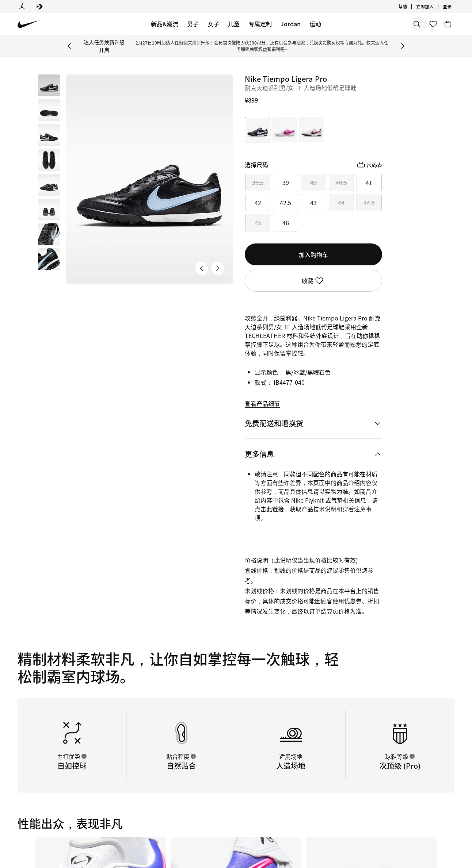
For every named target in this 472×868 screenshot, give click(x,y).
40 (313, 183)
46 (286, 223)
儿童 (234, 24)
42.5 (286, 203)
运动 (315, 24)
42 (258, 203)
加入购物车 (313, 254)
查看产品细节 (262, 403)
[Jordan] (22, 7)
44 (341, 203)
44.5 (369, 203)
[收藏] (433, 24)
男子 (193, 24)
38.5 (258, 183)
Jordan (291, 24)
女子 (213, 24)
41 (369, 183)
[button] (49, 110)
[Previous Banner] (69, 46)
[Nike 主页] (28, 24)
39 (286, 183)
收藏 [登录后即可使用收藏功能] (313, 281)
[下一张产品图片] (218, 268)
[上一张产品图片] (202, 268)
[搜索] (366, 24)
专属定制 (260, 24)
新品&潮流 (165, 24)
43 (313, 203)
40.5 (341, 183)
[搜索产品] (395, 24)
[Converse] (39, 7)
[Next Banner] (403, 46)
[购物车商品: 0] (448, 24)
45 (258, 223)
